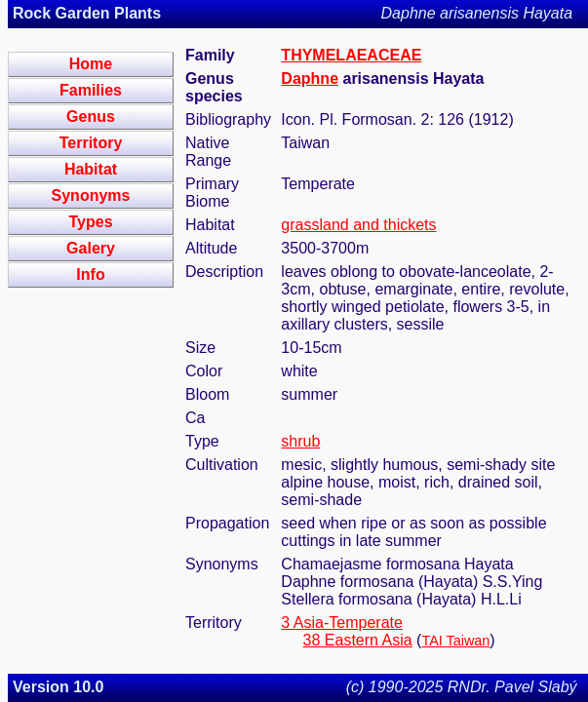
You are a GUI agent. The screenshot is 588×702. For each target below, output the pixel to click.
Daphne (310, 78)
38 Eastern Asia (358, 640)
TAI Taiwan (455, 641)
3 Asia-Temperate (342, 623)
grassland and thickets (358, 225)
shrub (300, 441)
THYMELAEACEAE (351, 55)
